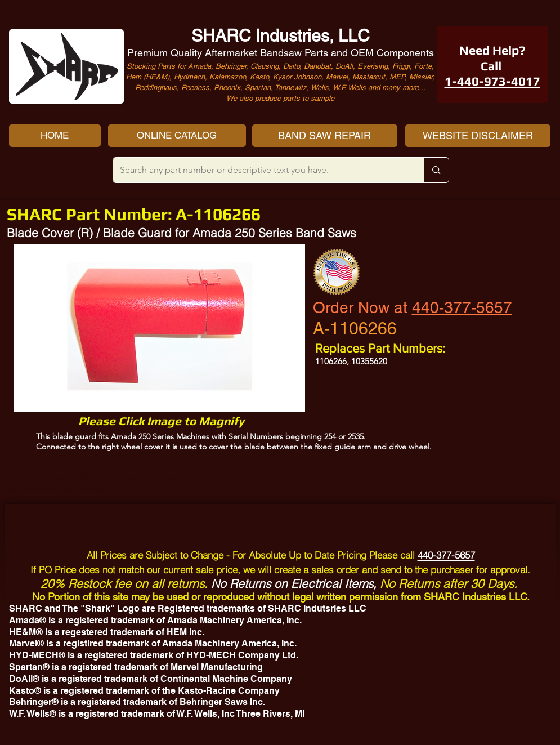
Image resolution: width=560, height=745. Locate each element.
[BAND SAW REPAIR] (325, 136)
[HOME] (55, 136)
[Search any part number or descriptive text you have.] (260, 170)
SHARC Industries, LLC (281, 36)
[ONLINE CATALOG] (177, 136)
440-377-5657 (462, 307)
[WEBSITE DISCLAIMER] (478, 136)
